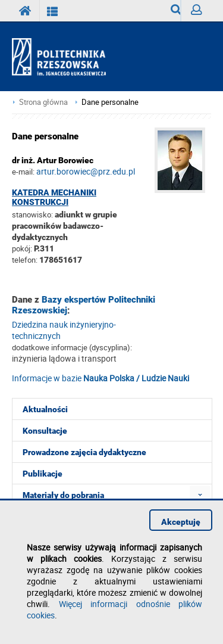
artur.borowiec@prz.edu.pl (86, 171)
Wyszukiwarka (176, 13)
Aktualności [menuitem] (45, 409)
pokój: (23, 248)
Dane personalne (110, 102)
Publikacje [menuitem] (43, 474)
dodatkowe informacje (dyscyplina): (72, 347)
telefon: (25, 260)
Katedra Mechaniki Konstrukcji (54, 197)
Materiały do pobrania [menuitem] (63, 495)
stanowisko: (32, 214)
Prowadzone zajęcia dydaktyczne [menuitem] (84, 452)
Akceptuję (181, 522)
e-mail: (23, 172)
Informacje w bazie (100, 378)
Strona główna (43, 102)
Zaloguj (201, 13)
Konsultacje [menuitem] (45, 431)
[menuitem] (200, 495)
